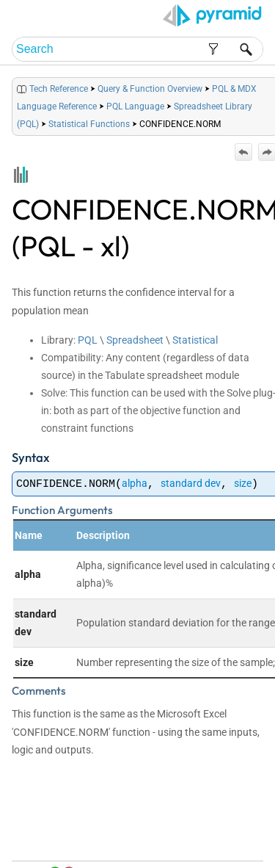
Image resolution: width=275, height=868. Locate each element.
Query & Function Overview (150, 89)
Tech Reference (59, 89)
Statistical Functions (89, 124)
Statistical (195, 340)
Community (202, 854)
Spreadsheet (135, 340)
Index (244, 840)
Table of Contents (196, 840)
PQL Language (135, 106)
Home (146, 840)
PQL (88, 340)
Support (244, 854)
